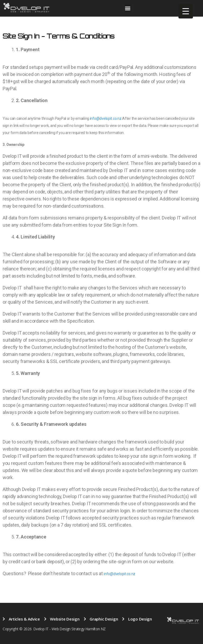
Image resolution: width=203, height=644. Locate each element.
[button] (128, 8)
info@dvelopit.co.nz (106, 118)
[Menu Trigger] (186, 11)
